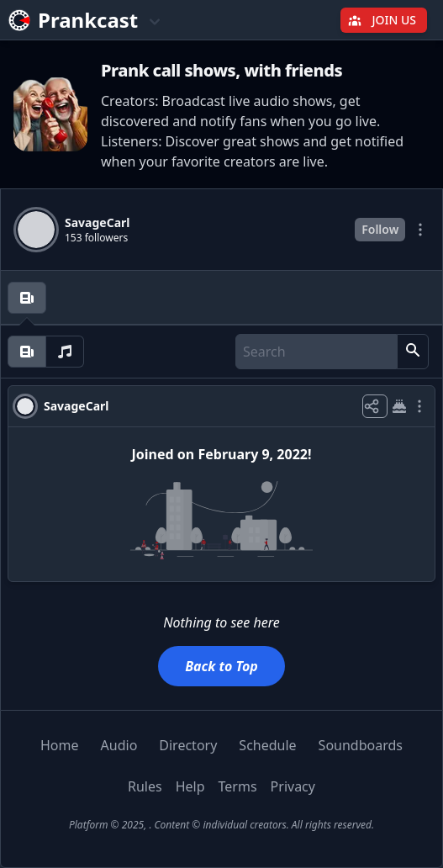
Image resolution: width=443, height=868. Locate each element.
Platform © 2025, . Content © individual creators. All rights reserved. (221, 825)
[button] (413, 352)
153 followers (96, 238)
